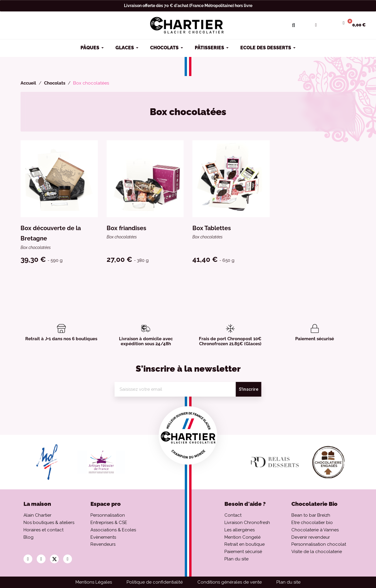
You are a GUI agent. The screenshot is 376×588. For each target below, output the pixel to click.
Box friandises (126, 228)
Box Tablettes (212, 228)
